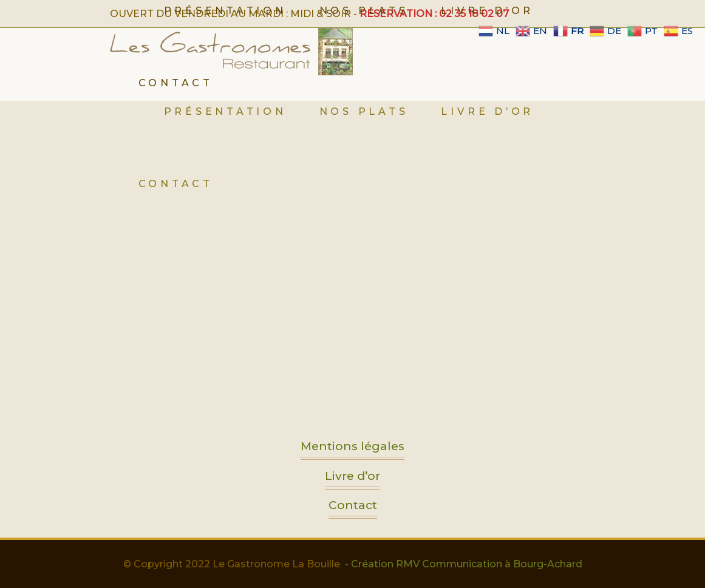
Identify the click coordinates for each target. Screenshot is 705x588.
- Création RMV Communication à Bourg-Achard (464, 564)
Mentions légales (352, 449)
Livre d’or (352, 479)
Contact (353, 508)
